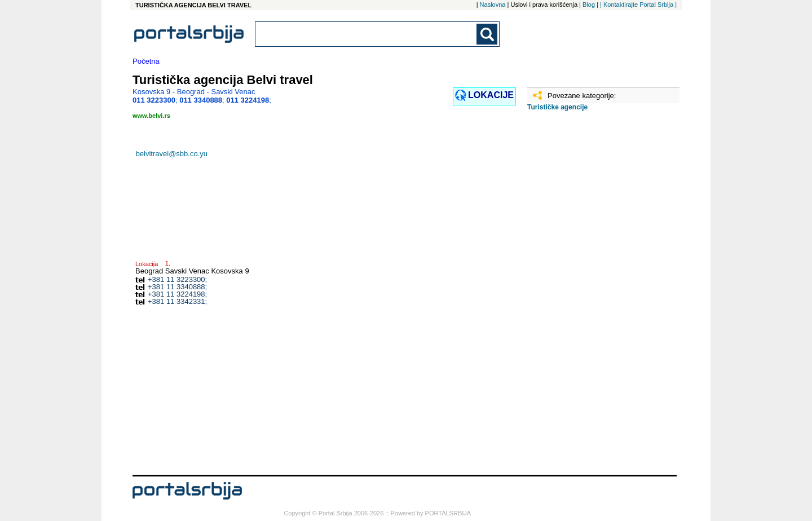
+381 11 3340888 (176, 287)
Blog (589, 5)
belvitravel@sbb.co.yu (172, 154)
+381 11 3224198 (176, 294)
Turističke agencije (557, 107)
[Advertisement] (584, 297)
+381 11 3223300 (176, 279)
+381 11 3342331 (176, 301)
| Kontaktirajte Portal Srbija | (638, 5)
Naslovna (493, 5)
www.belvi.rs (151, 116)
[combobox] (367, 34)
